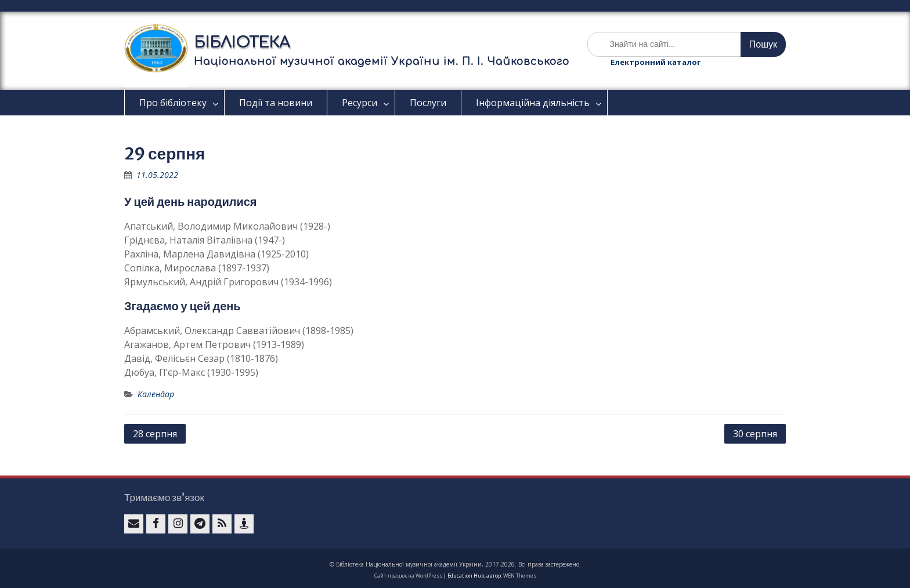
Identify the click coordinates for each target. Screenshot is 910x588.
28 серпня (155, 434)
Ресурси (360, 103)
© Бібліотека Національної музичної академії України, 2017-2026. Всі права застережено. (455, 564)
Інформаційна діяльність (533, 103)
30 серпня (755, 434)
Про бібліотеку (173, 103)
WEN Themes (520, 576)
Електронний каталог (656, 62)
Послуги (428, 103)
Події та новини (276, 103)
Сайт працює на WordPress (408, 576)
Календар (156, 394)
